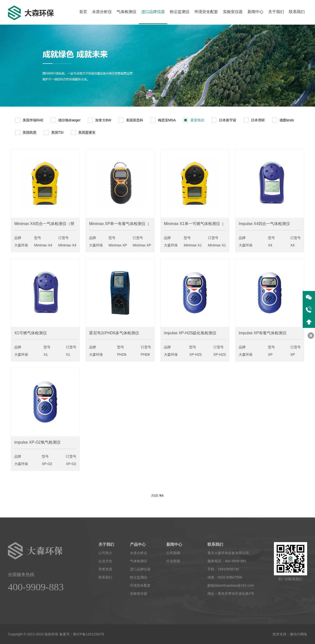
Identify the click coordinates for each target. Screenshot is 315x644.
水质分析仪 (102, 12)
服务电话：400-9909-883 (227, 561)
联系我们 (297, 12)
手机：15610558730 (223, 569)
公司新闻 (173, 553)
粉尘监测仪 (180, 12)
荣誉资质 (105, 569)
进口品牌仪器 (153, 12)
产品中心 (138, 544)
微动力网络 (299, 634)
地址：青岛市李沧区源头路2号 (231, 594)
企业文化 (105, 561)
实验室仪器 (233, 12)
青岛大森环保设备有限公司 (228, 553)
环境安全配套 (206, 12)
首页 (83, 12)
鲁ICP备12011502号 (89, 634)
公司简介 (105, 553)
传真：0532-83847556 (225, 577)
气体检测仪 (126, 12)
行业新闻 (173, 561)
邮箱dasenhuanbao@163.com (231, 585)
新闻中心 (255, 12)
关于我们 (276, 12)
